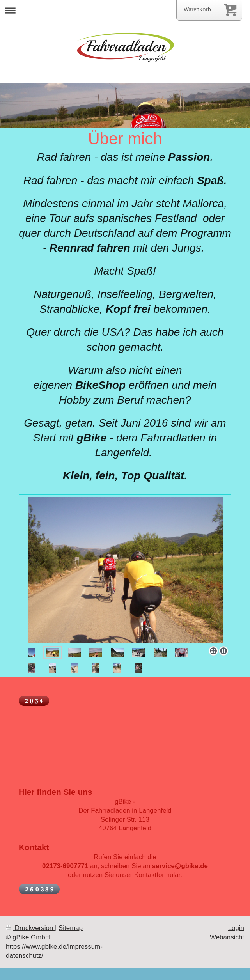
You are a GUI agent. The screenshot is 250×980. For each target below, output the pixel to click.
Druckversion (30, 928)
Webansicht (227, 937)
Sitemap (71, 928)
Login (236, 928)
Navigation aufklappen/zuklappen (125, 10)
